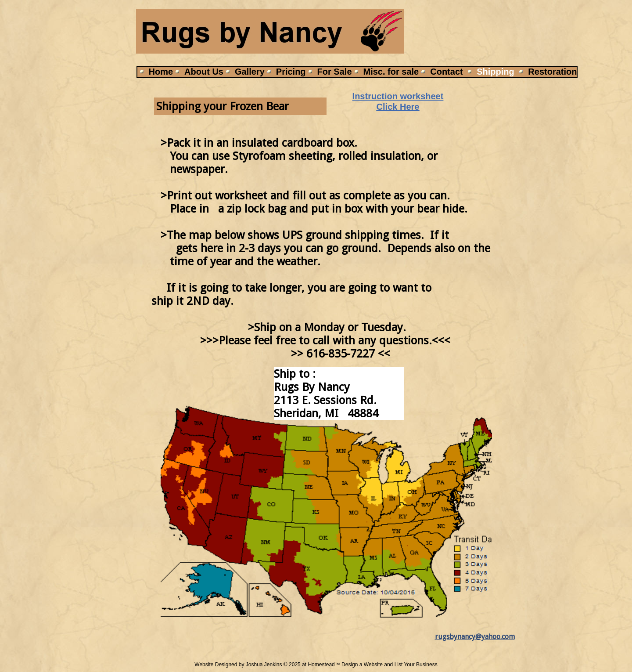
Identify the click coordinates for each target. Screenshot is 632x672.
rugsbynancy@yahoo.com (475, 637)
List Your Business (416, 665)
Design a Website (362, 665)
